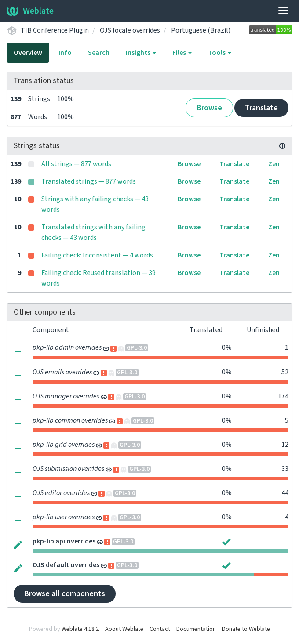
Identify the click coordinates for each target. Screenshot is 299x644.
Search (99, 53)
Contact (160, 629)
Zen (274, 164)
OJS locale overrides (130, 30)
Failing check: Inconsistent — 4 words (97, 255)
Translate (261, 108)
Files (182, 53)
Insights (141, 53)
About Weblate (124, 629)
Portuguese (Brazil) (201, 30)
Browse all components (65, 594)
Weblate (30, 11)
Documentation (196, 629)
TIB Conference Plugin (55, 30)
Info (65, 53)
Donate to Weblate (246, 629)
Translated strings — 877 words (89, 181)
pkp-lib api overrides (64, 541)
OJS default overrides (66, 565)
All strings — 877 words (76, 164)
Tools (220, 53)
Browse (209, 108)
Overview (28, 53)
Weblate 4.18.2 (80, 629)
